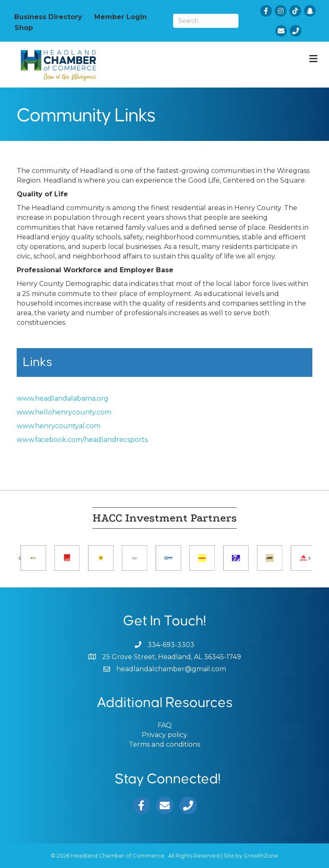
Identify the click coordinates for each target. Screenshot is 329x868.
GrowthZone (261, 855)
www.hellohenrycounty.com (64, 412)
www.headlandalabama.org (63, 398)
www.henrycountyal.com (59, 426)
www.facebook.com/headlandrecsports (82, 440)
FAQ (165, 725)
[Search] (206, 21)
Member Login (121, 17)
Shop (24, 28)
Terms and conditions (164, 744)
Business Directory (48, 17)
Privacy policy (164, 735)
